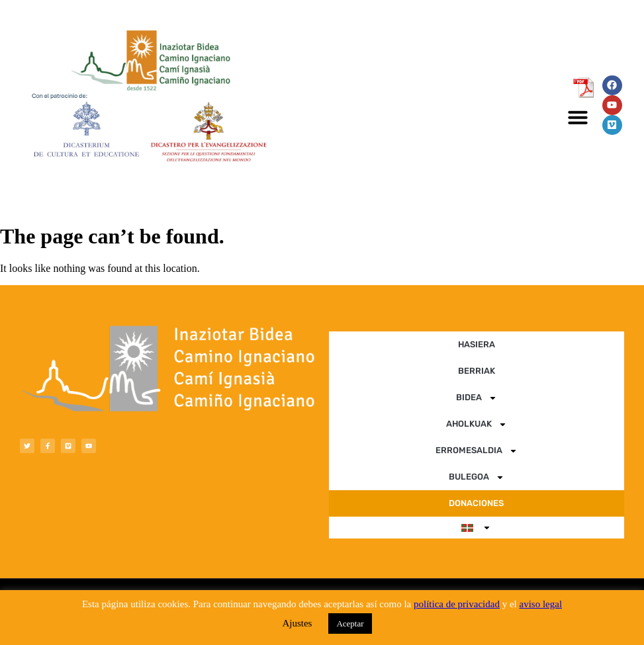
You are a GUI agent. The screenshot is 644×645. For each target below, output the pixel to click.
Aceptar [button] (350, 623)
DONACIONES (476, 503)
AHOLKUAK (477, 424)
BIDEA (477, 398)
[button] (578, 117)
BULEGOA (477, 477)
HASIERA (477, 344)
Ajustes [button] (297, 623)
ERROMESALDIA (477, 451)
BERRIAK (477, 371)
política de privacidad (457, 604)
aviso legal (541, 604)
